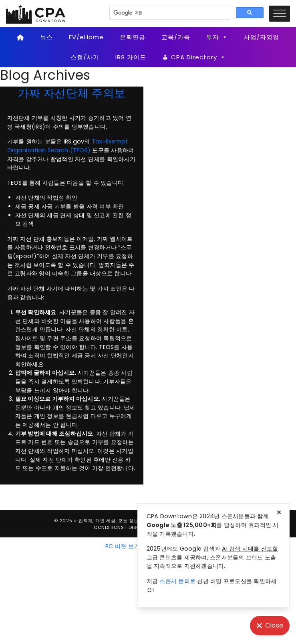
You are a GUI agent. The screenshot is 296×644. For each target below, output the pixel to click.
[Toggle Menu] (280, 13)
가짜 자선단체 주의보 (71, 93)
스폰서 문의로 (177, 581)
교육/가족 (176, 37)
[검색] (169, 13)
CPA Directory (198, 57)
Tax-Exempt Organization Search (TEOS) (68, 146)
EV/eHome (86, 37)
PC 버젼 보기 (122, 546)
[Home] (21, 37)
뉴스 (46, 37)
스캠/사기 (85, 57)
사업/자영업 (262, 37)
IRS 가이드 (131, 57)
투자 (217, 37)
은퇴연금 (133, 37)
